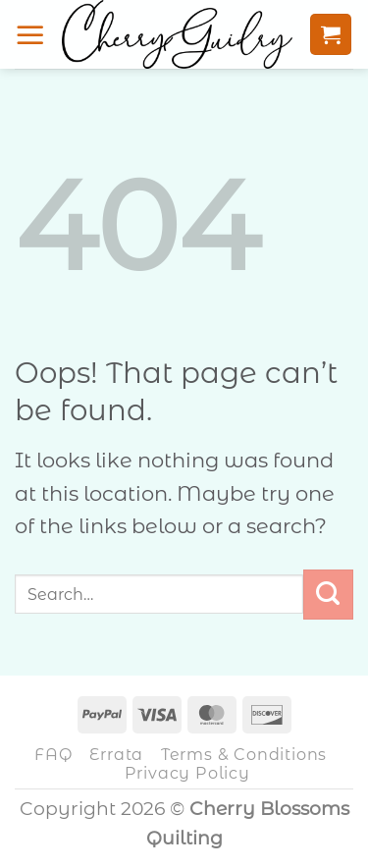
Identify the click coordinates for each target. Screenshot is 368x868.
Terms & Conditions (244, 754)
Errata (116, 754)
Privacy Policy (187, 773)
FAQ (53, 754)
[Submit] (328, 595)
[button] (30, 34)
